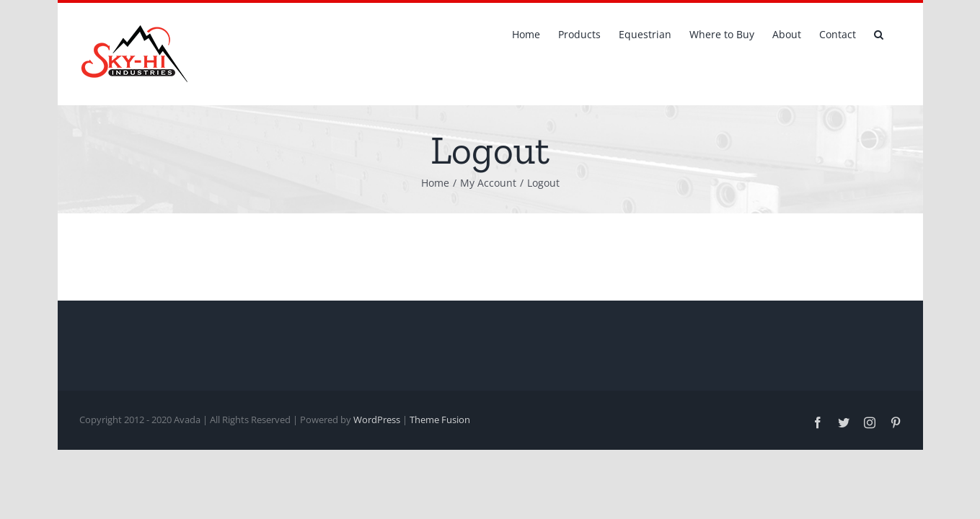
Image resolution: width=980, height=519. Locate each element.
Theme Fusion (440, 420)
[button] (897, 33)
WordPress (377, 420)
